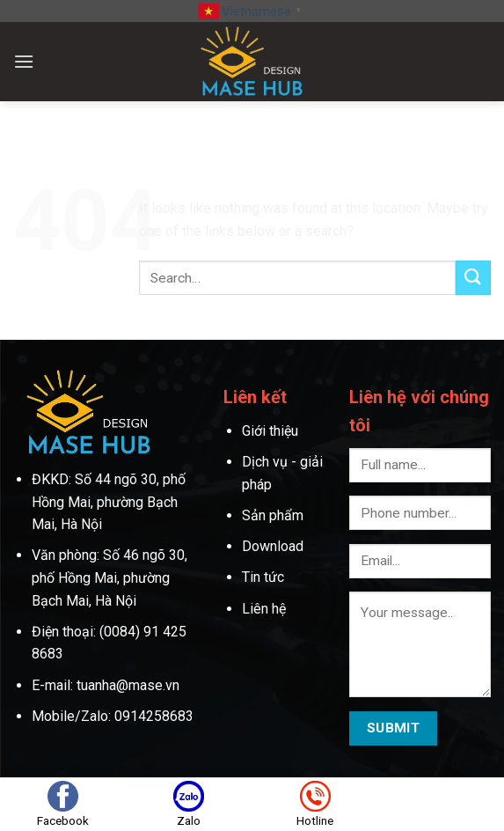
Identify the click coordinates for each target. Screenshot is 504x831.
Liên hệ (264, 609)
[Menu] (24, 61)
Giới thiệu (272, 431)
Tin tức (263, 577)
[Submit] (473, 278)
